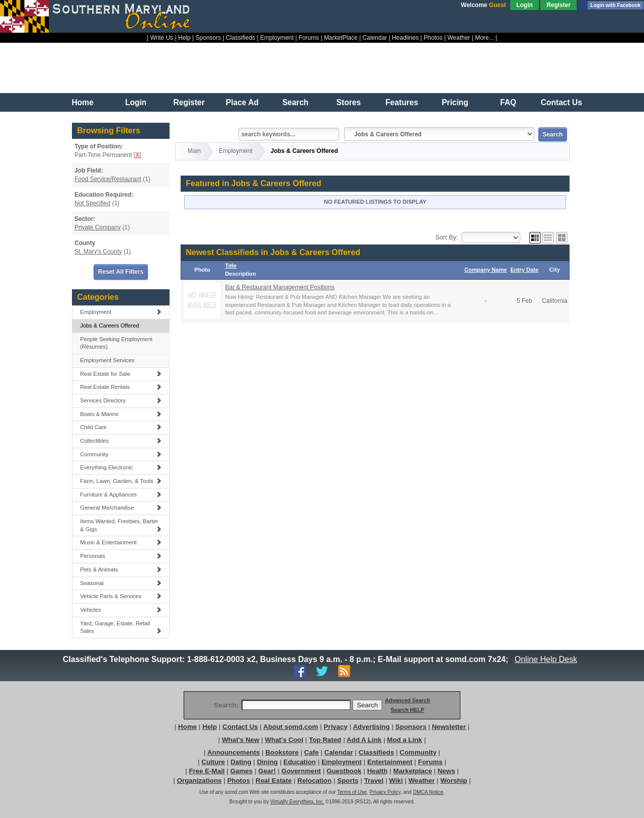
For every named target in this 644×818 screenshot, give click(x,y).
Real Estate (274, 781)
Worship (454, 781)
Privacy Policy (385, 792)
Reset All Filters (121, 272)
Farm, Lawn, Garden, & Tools (121, 481)
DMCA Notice (428, 792)
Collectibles (121, 441)
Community (121, 454)
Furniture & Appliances (121, 495)
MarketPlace (341, 38)
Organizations (199, 781)
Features (402, 102)
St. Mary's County (98, 252)
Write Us (162, 38)
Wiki (396, 781)
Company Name (486, 270)
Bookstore (282, 752)
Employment (277, 38)
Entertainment (390, 762)
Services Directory (121, 400)
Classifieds (240, 38)
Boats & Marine (121, 414)
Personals (121, 556)
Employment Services (107, 360)
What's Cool (284, 740)
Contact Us (561, 102)
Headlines (405, 38)
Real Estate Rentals (121, 387)
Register (558, 5)
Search (295, 102)
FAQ (508, 102)
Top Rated (325, 740)
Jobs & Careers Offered (109, 325)
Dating (241, 762)
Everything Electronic (121, 467)
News (447, 771)
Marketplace (413, 771)
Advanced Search (407, 700)
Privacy (335, 727)
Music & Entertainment (121, 542)
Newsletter (449, 727)
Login (525, 5)
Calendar (375, 38)
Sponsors (209, 38)
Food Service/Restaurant (108, 179)
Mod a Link (405, 740)
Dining (267, 762)
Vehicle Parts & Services (121, 596)
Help (184, 38)
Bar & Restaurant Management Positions (279, 287)
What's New (240, 740)
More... (484, 38)
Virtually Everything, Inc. (297, 802)
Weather (459, 38)
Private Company (98, 227)
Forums (309, 38)
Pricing (455, 102)
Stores (349, 102)
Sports (348, 781)
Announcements (233, 752)
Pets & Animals (121, 569)
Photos (433, 38)
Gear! (267, 771)
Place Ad (242, 102)
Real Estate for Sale (121, 374)
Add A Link (364, 740)
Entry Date (524, 270)
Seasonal (121, 583)
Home (83, 102)
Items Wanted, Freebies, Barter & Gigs (121, 525)
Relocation (314, 781)
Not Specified (92, 203)
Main (194, 151)
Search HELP (407, 710)
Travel (374, 781)
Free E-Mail (207, 771)
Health (378, 771)
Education (299, 762)
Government (301, 771)
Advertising (371, 727)
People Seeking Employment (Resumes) (116, 343)
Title (231, 266)
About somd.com (291, 727)
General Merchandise (121, 508)
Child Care (121, 427)
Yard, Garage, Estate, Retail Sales (121, 627)
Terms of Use (352, 792)
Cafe (312, 752)
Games (242, 771)
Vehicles (121, 610)
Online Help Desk (546, 659)
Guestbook (344, 771)
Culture (213, 762)
